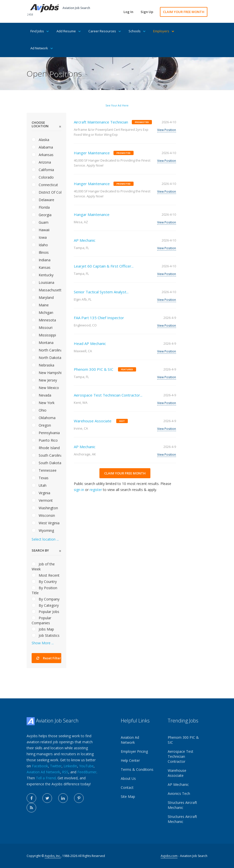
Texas (40, 478)
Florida (41, 207)
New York (43, 403)
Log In (128, 12)
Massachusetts (46, 290)
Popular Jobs (45, 612)
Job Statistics (46, 635)
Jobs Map (43, 629)
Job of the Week (43, 567)
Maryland (43, 297)
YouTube (86, 766)
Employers (164, 31)
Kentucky (43, 275)
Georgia (42, 215)
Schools (137, 31)
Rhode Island (46, 448)
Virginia (41, 493)
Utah (39, 485)
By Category (45, 605)
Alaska (40, 140)
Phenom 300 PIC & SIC (94, 369)
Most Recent (46, 575)
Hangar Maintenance (92, 214)
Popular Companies (41, 620)
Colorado (43, 177)
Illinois (40, 252)
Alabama (42, 147)
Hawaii (41, 230)
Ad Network (42, 48)
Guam (40, 222)
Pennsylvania (46, 433)
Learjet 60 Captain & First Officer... (104, 266)
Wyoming (43, 530)
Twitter (56, 766)
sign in (79, 490)
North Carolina (46, 350)
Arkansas (43, 155)
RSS (65, 772)
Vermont (42, 500)
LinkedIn (70, 766)
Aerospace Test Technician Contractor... (108, 395)
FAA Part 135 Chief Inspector (99, 318)
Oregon (41, 425)
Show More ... (43, 643)
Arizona (41, 162)
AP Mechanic (85, 240)
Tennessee (44, 470)
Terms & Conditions (137, 769)
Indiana (41, 260)
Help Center (130, 760)
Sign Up (147, 12)
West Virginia (46, 523)
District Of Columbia (46, 192)
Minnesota (44, 320)
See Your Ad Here (117, 105)
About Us (128, 778)
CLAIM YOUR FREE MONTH (184, 12)
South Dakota (46, 463)
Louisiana (43, 282)
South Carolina (46, 455)
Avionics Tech (179, 793)
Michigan (42, 313)
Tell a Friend (46, 778)
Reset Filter (49, 658)
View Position (167, 130)
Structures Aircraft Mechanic (182, 805)
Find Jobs (40, 31)
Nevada (41, 395)
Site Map (128, 796)
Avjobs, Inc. (53, 856)
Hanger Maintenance (92, 153)
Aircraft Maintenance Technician (101, 122)
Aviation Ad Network (43, 772)
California (43, 170)
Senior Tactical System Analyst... (101, 292)
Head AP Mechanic (90, 343)
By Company (46, 599)
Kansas (41, 267)
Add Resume (69, 31)
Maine (40, 305)
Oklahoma (44, 418)
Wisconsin (43, 515)
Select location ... (45, 539)
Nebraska (43, 365)
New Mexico (45, 388)
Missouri (42, 328)
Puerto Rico (45, 440)
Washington (45, 508)
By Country (44, 582)
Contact (127, 787)
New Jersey (44, 380)
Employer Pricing (134, 751)
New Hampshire (46, 373)
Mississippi (44, 335)
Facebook (40, 766)
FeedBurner (87, 772)
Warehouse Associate (93, 421)
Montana (43, 343)
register (96, 490)
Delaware (43, 200)
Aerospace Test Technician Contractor (181, 756)
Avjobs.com (169, 856)
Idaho (40, 245)
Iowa (39, 237)
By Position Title (44, 590)
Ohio (39, 410)
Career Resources (105, 31)
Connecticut (45, 185)
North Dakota (46, 358)
